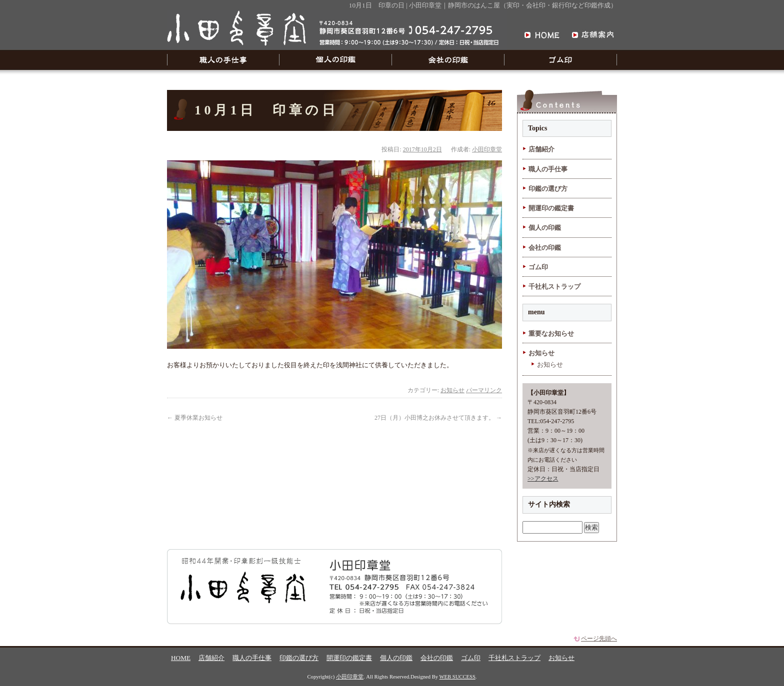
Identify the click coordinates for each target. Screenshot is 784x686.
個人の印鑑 (336, 60)
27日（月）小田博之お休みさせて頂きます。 (438, 418)
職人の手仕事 (223, 60)
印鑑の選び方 (548, 189)
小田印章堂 (487, 149)
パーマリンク (484, 390)
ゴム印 (561, 60)
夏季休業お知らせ (195, 418)
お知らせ (452, 390)
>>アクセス (543, 479)
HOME (181, 658)
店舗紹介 (541, 149)
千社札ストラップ (554, 287)
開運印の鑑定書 (551, 208)
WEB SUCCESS (457, 677)
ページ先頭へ (599, 639)
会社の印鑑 (448, 60)
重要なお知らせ (551, 334)
